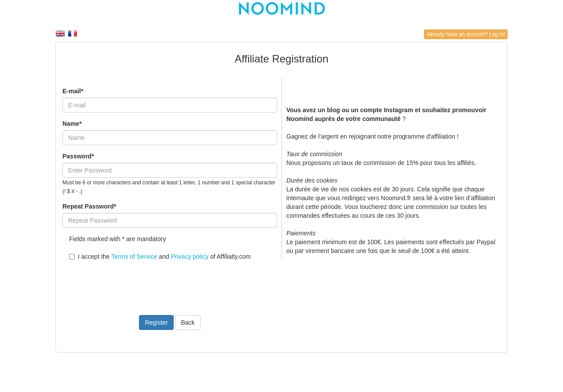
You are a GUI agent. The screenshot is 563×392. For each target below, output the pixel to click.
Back (188, 322)
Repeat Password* (89, 206)
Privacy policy (190, 256)
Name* (72, 124)
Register (156, 322)
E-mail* (73, 91)
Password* (78, 156)
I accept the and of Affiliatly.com (160, 256)
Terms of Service (134, 256)
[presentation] (129, 282)
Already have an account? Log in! (466, 34)
